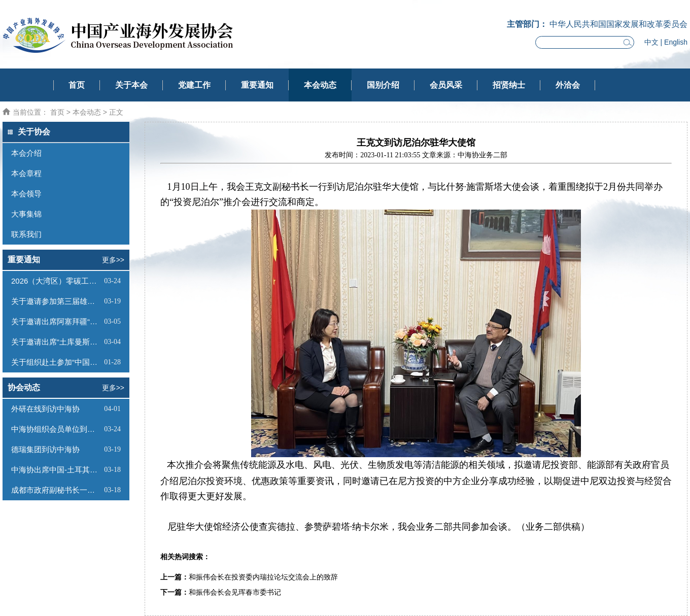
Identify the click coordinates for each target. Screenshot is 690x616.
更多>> (113, 260)
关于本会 (131, 85)
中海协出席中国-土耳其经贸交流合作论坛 (56, 470)
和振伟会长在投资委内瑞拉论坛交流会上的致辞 (263, 577)
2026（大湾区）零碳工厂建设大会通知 (56, 281)
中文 (651, 42)
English (676, 42)
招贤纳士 (509, 85)
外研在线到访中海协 (45, 409)
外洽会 (568, 85)
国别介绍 (383, 85)
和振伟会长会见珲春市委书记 (235, 592)
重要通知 (257, 85)
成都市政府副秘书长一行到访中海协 (56, 490)
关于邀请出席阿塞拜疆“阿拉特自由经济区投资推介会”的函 (56, 321)
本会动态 (320, 85)
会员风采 (446, 85)
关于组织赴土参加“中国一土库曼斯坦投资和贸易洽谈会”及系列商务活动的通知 (56, 362)
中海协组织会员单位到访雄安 (56, 429)
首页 (77, 85)
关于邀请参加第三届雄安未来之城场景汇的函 (56, 301)
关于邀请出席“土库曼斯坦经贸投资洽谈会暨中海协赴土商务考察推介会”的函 (56, 342)
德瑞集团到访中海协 (45, 449)
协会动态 (24, 387)
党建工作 (194, 85)
